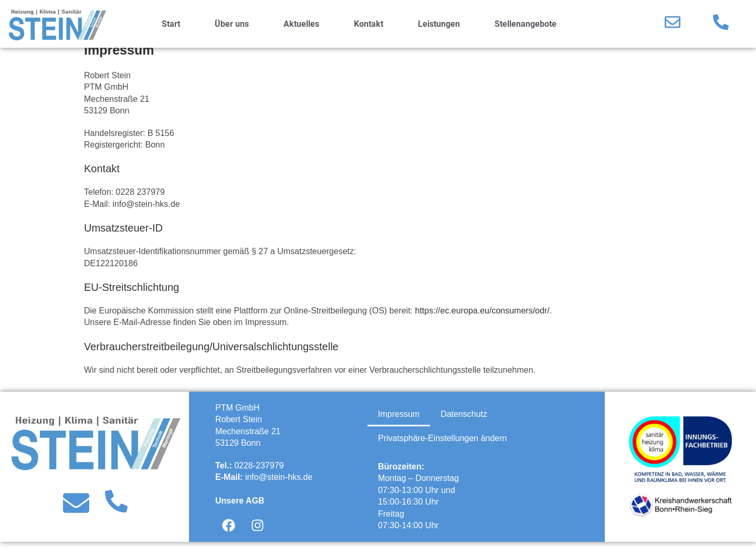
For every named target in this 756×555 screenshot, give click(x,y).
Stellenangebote (526, 24)
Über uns (232, 24)
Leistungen (439, 24)
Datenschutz (464, 427)
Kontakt (369, 24)
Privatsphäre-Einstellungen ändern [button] (442, 451)
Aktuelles (301, 24)
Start (171, 24)
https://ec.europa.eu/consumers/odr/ (482, 324)
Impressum (399, 427)
